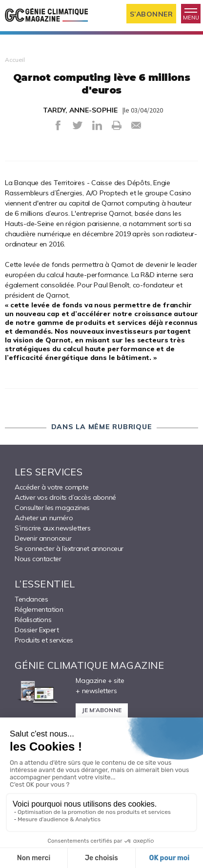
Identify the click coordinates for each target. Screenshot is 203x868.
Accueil (15, 60)
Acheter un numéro (44, 518)
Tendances (31, 599)
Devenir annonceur (43, 538)
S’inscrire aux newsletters (53, 528)
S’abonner (152, 14)
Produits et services (44, 640)
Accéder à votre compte (51, 487)
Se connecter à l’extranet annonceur (69, 548)
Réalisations (33, 620)
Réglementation (39, 609)
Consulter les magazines (52, 508)
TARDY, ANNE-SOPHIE (80, 110)
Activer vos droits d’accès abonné (65, 497)
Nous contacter (38, 559)
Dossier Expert (37, 630)
